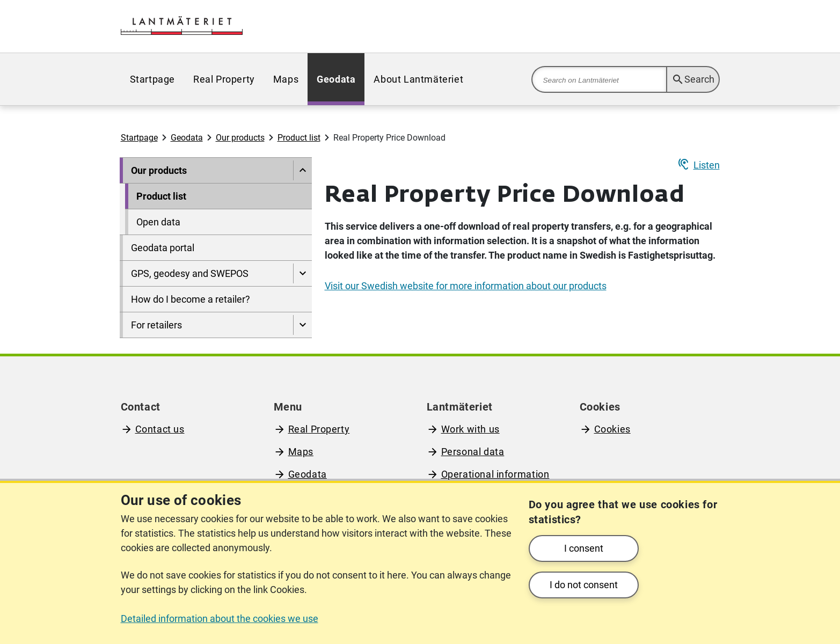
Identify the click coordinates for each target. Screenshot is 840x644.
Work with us (470, 429)
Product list (299, 138)
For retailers (156, 325)
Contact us (160, 429)
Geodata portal (163, 248)
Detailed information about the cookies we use (220, 619)
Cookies (612, 429)
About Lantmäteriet (418, 79)
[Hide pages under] (302, 170)
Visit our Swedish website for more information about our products (466, 286)
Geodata (336, 79)
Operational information (495, 474)
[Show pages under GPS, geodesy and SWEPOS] (302, 273)
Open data (158, 222)
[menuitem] (152, 79)
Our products (240, 138)
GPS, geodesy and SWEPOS (190, 273)
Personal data (473, 452)
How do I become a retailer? (191, 299)
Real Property (224, 79)
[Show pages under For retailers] (302, 325)
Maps (286, 79)
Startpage (152, 79)
